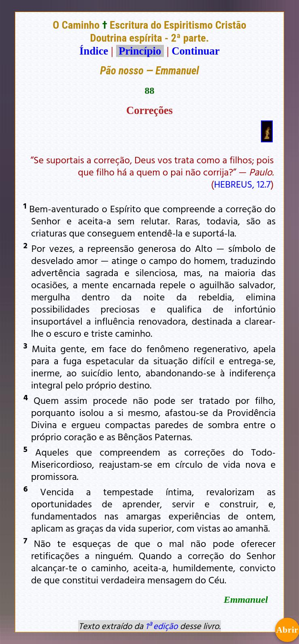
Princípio (140, 51)
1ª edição (161, 626)
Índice (94, 51)
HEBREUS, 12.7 (242, 184)
